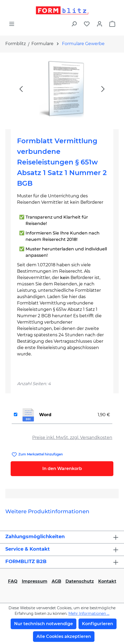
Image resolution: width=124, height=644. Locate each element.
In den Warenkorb (62, 469)
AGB (56, 581)
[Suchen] (74, 24)
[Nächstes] (103, 89)
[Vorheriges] (21, 89)
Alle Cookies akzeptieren (64, 636)
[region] (62, 89)
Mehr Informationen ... (89, 613)
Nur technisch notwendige (44, 624)
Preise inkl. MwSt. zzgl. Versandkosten (72, 438)
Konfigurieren (98, 624)
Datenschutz (80, 581)
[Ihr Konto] (100, 24)
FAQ (13, 581)
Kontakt (107, 581)
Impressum (35, 581)
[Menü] (12, 24)
